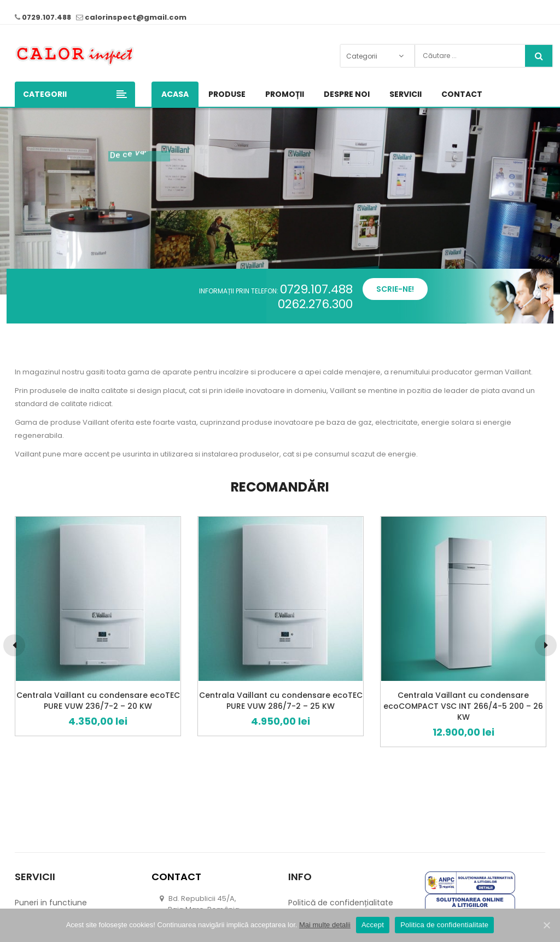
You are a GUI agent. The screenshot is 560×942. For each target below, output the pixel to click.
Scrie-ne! (395, 289)
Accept (373, 925)
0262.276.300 (315, 304)
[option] (98, 626)
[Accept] (546, 925)
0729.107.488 (46, 17)
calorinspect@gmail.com (136, 17)
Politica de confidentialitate (444, 925)
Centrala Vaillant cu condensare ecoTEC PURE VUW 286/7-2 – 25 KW (281, 701)
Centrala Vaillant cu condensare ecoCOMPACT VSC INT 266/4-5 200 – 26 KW (463, 706)
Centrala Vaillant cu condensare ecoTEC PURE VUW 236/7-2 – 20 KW (98, 701)
